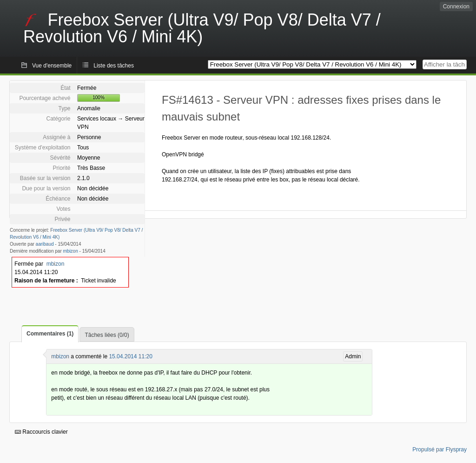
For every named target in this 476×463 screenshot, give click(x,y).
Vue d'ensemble (52, 66)
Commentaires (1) (50, 334)
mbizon (71, 251)
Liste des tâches (114, 66)
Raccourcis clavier (41, 432)
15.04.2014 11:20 (130, 356)
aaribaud (45, 244)
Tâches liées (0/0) (107, 335)
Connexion (456, 7)
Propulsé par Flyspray (440, 450)
